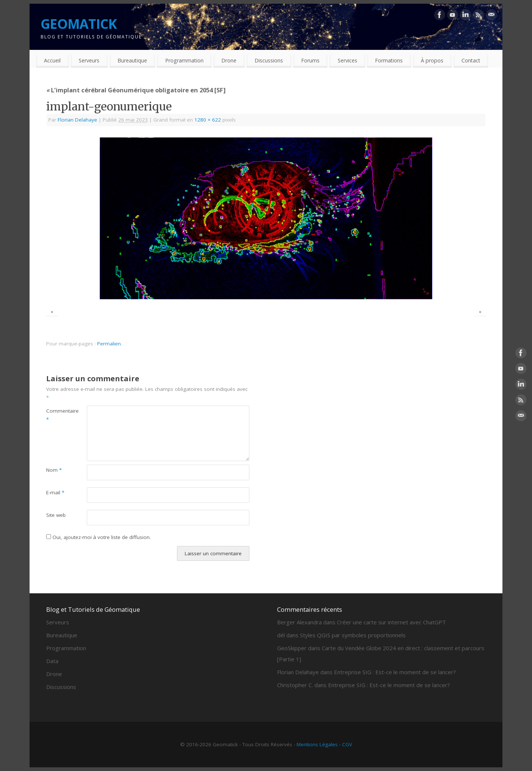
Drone (229, 60)
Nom (54, 470)
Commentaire (56, 415)
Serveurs (89, 60)
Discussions (269, 60)
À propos (432, 60)
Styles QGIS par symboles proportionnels (353, 635)
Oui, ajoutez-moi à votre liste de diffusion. (98, 537)
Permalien (109, 344)
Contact (471, 60)
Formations (389, 60)
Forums (310, 60)
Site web (56, 515)
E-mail (55, 492)
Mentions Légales (317, 744)
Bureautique (132, 60)
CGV (347, 744)
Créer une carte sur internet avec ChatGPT (391, 622)
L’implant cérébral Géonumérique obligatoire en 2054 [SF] (136, 90)
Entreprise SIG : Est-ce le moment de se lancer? (395, 672)
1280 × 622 (208, 120)
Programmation (184, 60)
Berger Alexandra (299, 622)
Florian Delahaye (77, 120)
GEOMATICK (79, 24)
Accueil (52, 60)
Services (347, 60)
